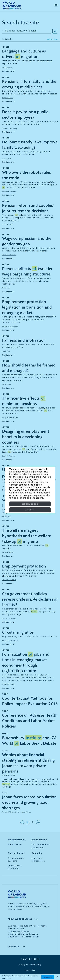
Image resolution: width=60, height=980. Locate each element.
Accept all (30, 510)
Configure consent (30, 504)
